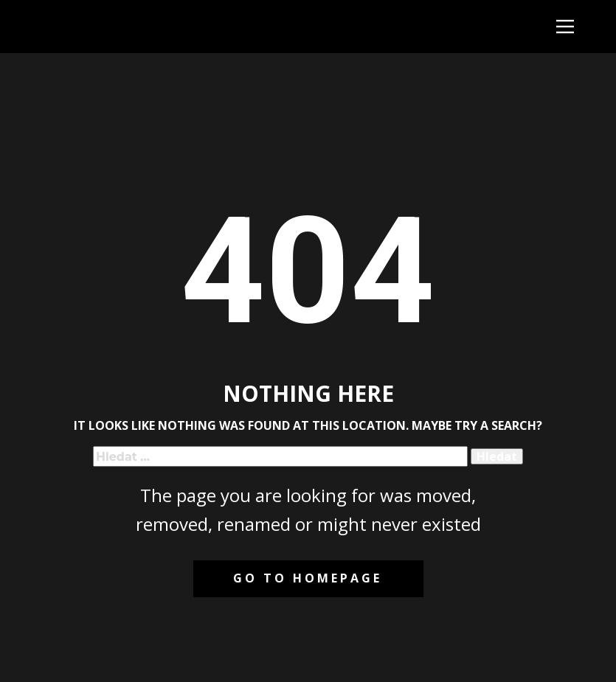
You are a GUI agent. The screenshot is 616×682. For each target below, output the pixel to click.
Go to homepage (308, 578)
